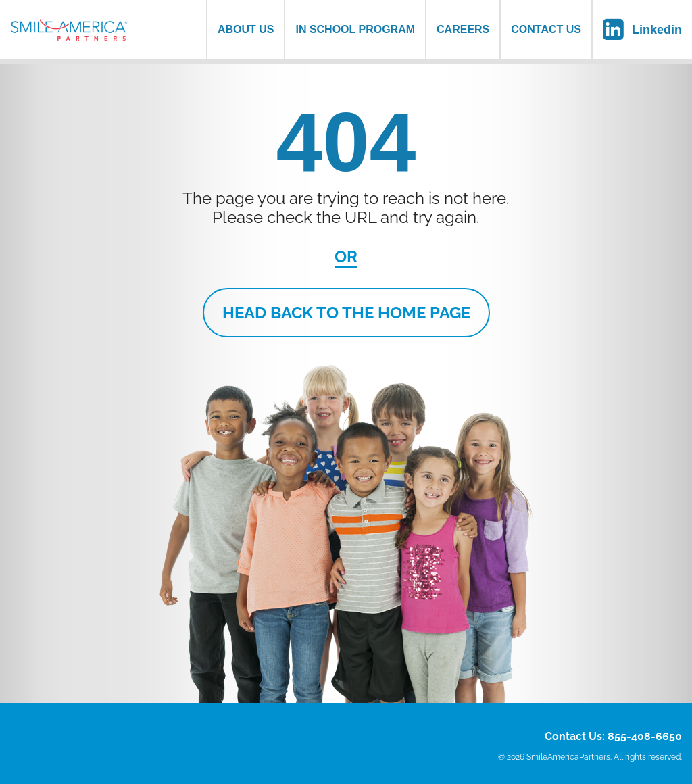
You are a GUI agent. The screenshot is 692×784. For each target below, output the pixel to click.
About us (246, 29)
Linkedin (657, 30)
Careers (463, 29)
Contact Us (546, 29)
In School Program (355, 29)
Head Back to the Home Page (346, 313)
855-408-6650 (645, 736)
